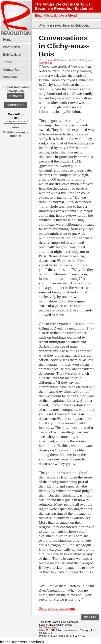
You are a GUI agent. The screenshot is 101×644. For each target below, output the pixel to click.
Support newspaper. (15, 89)
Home (7, 40)
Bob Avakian (12, 55)
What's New (11, 47)
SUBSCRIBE (16, 105)
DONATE (16, 96)
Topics (8, 62)
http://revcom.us (48, 628)
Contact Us (11, 70)
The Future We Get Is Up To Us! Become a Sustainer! (64, 6)
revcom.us (47, 63)
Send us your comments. (58, 608)
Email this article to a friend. (56, 15)
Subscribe (10, 77)
